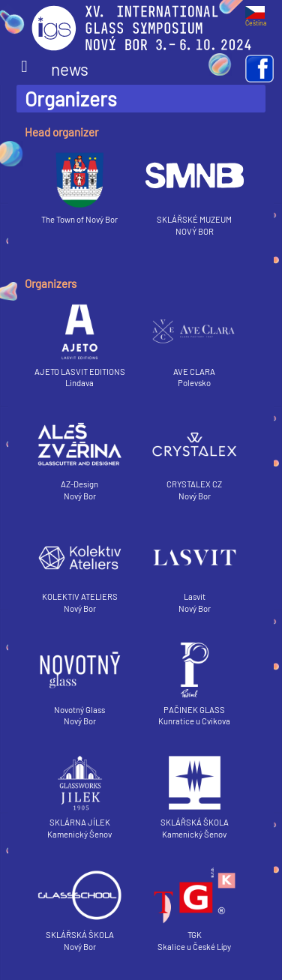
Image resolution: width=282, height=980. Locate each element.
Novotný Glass (80, 678)
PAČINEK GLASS (195, 678)
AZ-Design (80, 453)
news (55, 69)
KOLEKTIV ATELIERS (80, 566)
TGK (195, 904)
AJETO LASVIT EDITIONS (80, 340)
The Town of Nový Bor (80, 188)
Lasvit (195, 566)
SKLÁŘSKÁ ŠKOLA (195, 791)
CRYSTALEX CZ (195, 453)
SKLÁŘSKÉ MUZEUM (195, 188)
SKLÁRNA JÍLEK (80, 791)
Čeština (256, 19)
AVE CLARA (195, 340)
